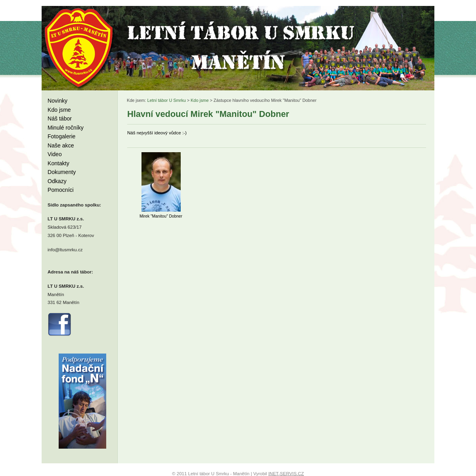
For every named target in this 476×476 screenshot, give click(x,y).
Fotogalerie (61, 136)
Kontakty (58, 163)
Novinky (57, 101)
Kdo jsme (59, 110)
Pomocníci (61, 190)
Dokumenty (62, 172)
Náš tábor (60, 119)
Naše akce (61, 145)
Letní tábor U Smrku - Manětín (79, 48)
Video (55, 154)
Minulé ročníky (66, 128)
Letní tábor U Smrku (166, 100)
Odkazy (57, 181)
